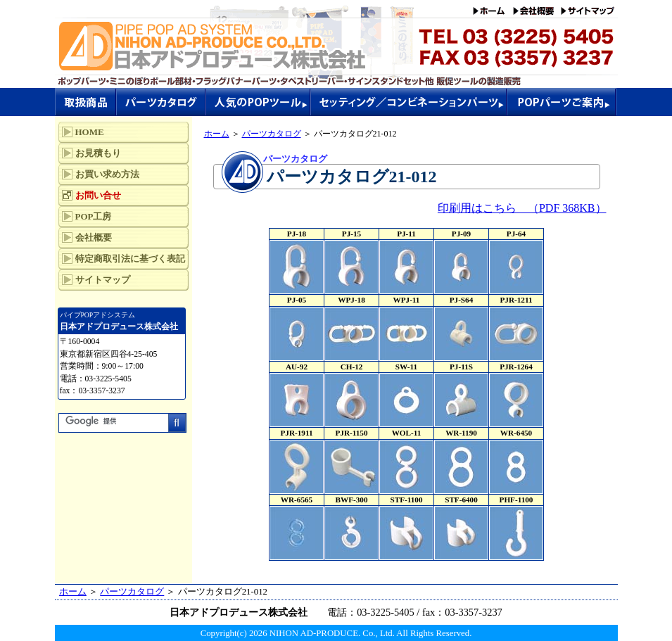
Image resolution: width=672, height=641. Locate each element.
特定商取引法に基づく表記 (130, 259)
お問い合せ (98, 195)
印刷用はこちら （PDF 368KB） (522, 208)
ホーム (217, 134)
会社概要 (94, 237)
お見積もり (98, 153)
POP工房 (94, 216)
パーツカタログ (272, 134)
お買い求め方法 (107, 174)
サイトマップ (103, 280)
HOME (90, 132)
